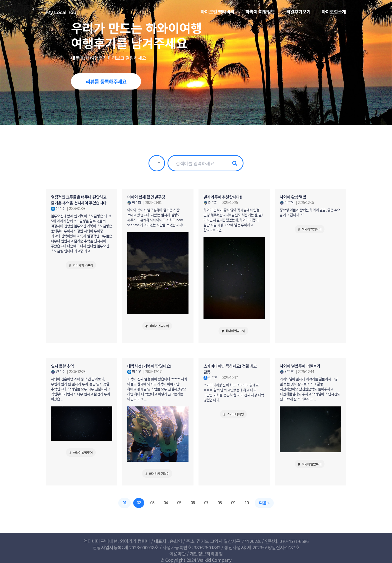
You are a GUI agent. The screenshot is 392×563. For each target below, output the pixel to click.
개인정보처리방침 (206, 553)
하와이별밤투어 (159, 326)
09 (233, 503)
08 (220, 503)
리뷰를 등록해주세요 (106, 81)
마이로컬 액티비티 (217, 14)
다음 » (264, 503)
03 (152, 503)
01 (124, 503)
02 (138, 503)
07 (206, 503)
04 (166, 503)
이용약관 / (179, 553)
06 (193, 503)
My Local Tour (62, 14)
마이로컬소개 (334, 14)
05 (179, 503)
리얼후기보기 (298, 14)
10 (247, 503)
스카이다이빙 (235, 414)
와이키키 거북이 (83, 265)
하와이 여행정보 (260, 14)
